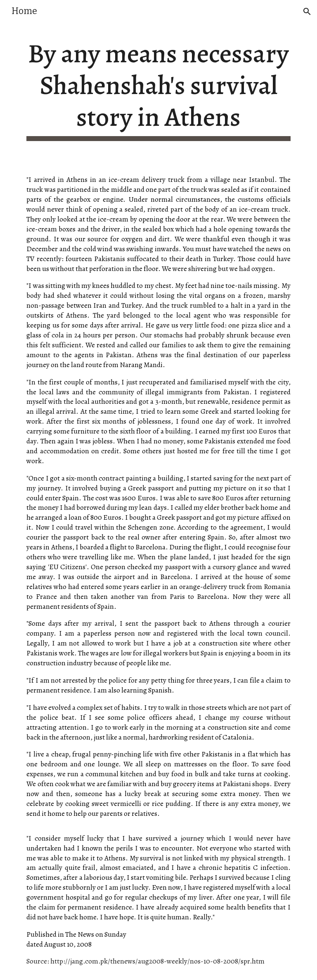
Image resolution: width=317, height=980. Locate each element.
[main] (158, 90)
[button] (307, 12)
